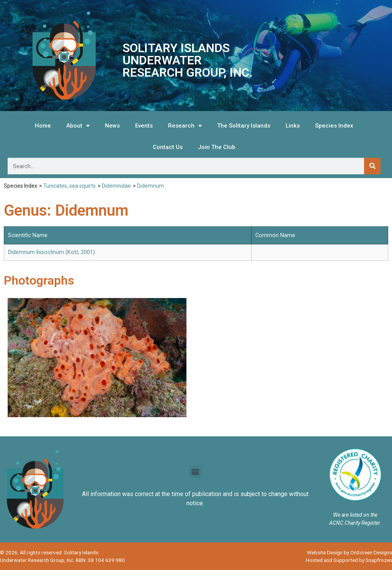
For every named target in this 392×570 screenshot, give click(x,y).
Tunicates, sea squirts (69, 186)
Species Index (334, 126)
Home (43, 126)
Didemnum (150, 186)
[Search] (372, 166)
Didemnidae (116, 186)
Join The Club (217, 147)
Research (185, 126)
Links (293, 126)
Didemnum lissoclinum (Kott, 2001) (51, 252)
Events (144, 126)
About (78, 126)
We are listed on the (355, 515)
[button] (195, 472)
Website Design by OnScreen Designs (350, 552)
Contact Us (168, 147)
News (112, 126)
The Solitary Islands (244, 126)
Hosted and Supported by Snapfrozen (349, 560)
